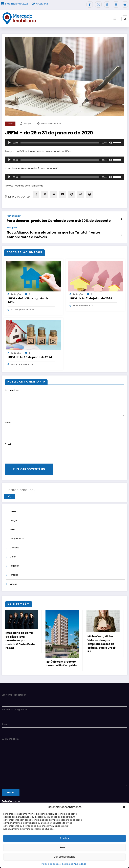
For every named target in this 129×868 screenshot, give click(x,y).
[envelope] (63, 193)
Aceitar (64, 838)
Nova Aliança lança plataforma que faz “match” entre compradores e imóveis (60, 230)
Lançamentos (17, 519)
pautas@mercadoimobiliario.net (19, 781)
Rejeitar (65, 847)
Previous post (14, 215)
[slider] (60, 141)
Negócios (15, 546)
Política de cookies (51, 864)
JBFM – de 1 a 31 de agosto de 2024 (28, 292)
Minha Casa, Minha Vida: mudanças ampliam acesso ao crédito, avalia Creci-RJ (102, 625)
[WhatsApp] (81, 193)
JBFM (10, 122)
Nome (64, 419)
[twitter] (45, 193)
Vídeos (13, 565)
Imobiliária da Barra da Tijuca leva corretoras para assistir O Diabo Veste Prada (21, 621)
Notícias (14, 556)
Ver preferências (64, 857)
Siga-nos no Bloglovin (13, 798)
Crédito (14, 491)
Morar (13, 537)
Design (13, 501)
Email (64, 436)
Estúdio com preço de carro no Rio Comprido (62, 645)
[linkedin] (54, 193)
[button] (124, 807)
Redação (28, 122)
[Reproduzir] (9, 141)
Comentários (64, 394)
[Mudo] (110, 141)
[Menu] (116, 18)
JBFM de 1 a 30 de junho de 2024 (30, 349)
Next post (12, 225)
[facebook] (36, 193)
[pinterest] (72, 193)
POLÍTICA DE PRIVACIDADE (14, 794)
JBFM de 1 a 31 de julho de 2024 (91, 290)
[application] (64, 141)
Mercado (14, 528)
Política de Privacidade (74, 864)
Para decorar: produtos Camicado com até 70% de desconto (48, 219)
